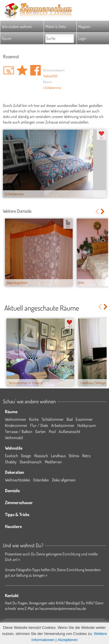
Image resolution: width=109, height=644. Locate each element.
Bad (70, 419)
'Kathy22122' (50, 76)
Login (82, 38)
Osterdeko (41, 480)
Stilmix (74, 456)
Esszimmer (84, 419)
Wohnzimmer (16, 419)
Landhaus (58, 456)
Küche (34, 419)
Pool (52, 431)
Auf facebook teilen (35, 70)
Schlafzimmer (53, 419)
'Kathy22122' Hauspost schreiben (9, 70)
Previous (97, 211)
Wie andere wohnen (17, 26)
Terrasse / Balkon (19, 431)
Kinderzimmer (16, 425)
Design (26, 456)
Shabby (11, 462)
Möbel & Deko (56, 26)
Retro (86, 456)
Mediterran (53, 462)
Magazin (84, 26)
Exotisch (11, 456)
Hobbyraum (87, 425)
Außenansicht (69, 431)
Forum (7, 38)
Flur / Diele (39, 425)
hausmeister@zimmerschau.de (63, 608)
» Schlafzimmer (52, 88)
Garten (40, 431)
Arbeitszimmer (63, 425)
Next (103, 211)
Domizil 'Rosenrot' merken (22, 70)
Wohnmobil (14, 438)
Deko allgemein (64, 480)
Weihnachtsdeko (18, 480)
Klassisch (41, 456)
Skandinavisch (31, 462)
